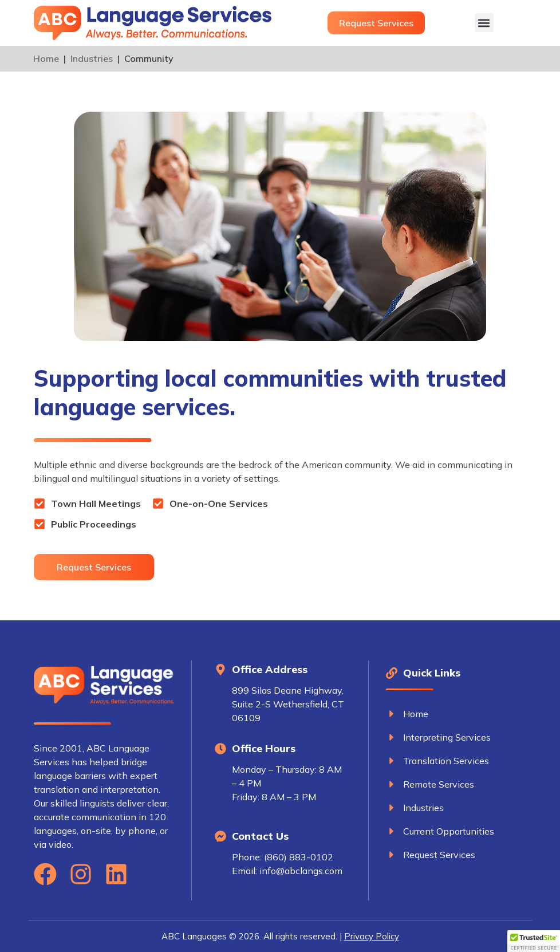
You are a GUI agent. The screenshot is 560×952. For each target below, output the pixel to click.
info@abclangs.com (301, 871)
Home (46, 58)
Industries (92, 58)
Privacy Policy (372, 936)
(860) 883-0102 (299, 857)
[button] (484, 23)
